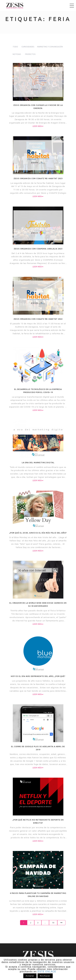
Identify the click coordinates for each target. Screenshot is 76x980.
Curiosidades (28, 47)
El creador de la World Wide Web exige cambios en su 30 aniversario (38, 604)
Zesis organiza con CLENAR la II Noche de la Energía (38, 107)
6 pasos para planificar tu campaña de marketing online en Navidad (38, 895)
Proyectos (30, 54)
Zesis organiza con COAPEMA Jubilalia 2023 (38, 249)
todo (15, 47)
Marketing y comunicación (50, 47)
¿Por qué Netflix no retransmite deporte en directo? (38, 821)
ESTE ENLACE (47, 972)
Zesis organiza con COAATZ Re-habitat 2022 (38, 319)
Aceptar (30, 976)
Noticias (17, 54)
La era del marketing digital (38, 463)
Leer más (38, 126)
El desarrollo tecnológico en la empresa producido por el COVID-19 (38, 391)
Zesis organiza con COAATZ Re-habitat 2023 (38, 178)
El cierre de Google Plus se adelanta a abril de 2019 (38, 748)
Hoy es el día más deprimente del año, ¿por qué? (38, 676)
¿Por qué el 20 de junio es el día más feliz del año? (38, 533)
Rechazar (45, 976)
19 (53, 923)
